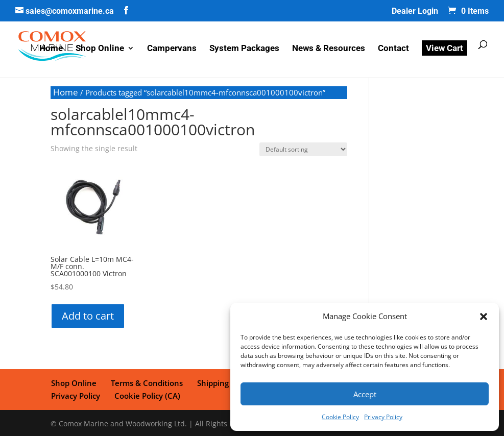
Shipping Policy (222, 382)
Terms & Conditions (145, 382)
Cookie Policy (340, 417)
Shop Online (100, 50)
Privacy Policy (383, 417)
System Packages (244, 50)
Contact (393, 50)
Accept (365, 394)
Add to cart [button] (88, 316)
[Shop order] (303, 149)
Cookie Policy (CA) (83, 394)
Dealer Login (415, 11)
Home (51, 50)
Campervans (172, 50)
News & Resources (329, 50)
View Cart (445, 49)
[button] (484, 317)
